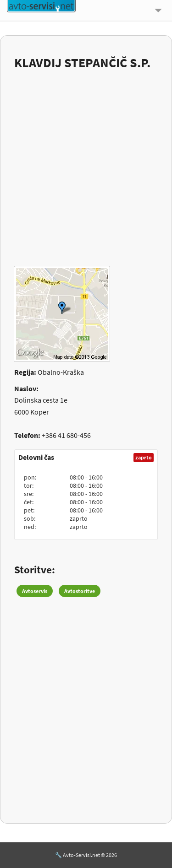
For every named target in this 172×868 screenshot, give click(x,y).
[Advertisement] (86, 162)
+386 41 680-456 (66, 435)
